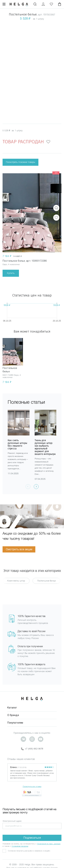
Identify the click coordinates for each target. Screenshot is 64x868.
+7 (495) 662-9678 (32, 749)
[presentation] (36, 487)
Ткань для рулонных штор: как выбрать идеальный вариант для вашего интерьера (45, 447)
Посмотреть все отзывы (32, 786)
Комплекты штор (16, 581)
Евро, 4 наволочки (11, 264)
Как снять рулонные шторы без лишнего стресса (17, 444)
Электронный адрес (12, 821)
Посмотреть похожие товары (20, 162)
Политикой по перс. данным (49, 844)
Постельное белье (46, 581)
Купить (11, 273)
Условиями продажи (20, 846)
